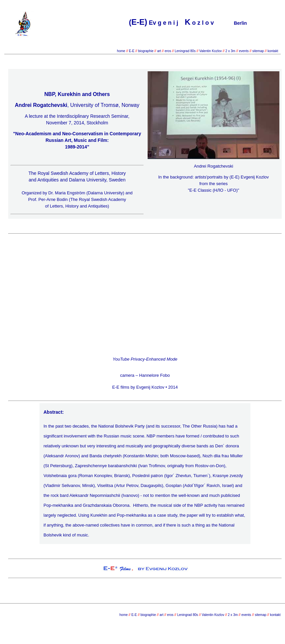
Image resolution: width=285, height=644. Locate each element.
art (159, 51)
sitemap (258, 51)
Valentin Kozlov (211, 51)
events (244, 51)
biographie (146, 51)
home (121, 51)
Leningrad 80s (185, 51)
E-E (132, 51)
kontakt (273, 51)
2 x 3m (230, 51)
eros (168, 51)
